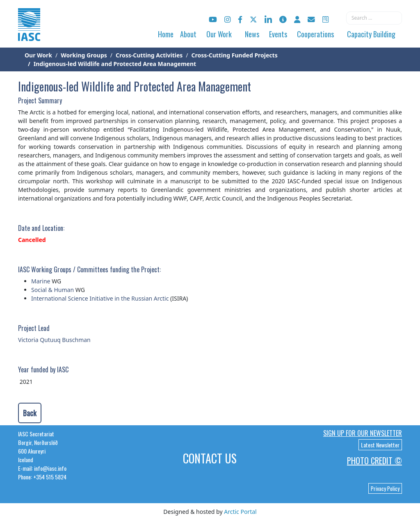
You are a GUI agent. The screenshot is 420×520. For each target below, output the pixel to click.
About (188, 34)
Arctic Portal (240, 512)
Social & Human (52, 290)
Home (166, 34)
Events (278, 34)
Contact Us (210, 458)
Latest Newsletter (380, 445)
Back (30, 413)
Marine (41, 281)
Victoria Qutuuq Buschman (54, 340)
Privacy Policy (385, 488)
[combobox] (374, 18)
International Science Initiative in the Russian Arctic (100, 298)
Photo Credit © (374, 461)
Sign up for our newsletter (363, 433)
